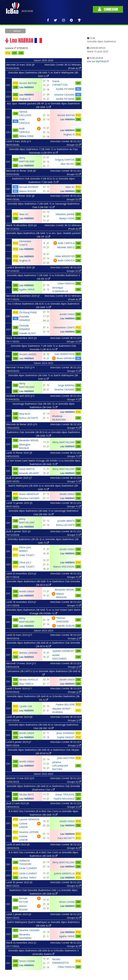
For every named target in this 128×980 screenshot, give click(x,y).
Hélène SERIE (26, 136)
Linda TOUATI (27, 555)
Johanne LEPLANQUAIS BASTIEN (60, 766)
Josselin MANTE (66, 521)
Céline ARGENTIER (65, 256)
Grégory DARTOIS (65, 160)
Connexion (108, 9)
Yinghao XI (25, 99)
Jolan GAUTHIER (66, 758)
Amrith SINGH (67, 314)
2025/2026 (27, 11)
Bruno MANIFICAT (29, 494)
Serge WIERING (66, 385)
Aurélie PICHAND (65, 89)
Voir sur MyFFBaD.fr (98, 61)
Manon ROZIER (27, 191)
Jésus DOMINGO (66, 733)
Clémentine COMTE (64, 327)
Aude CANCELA (66, 243)
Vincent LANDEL (28, 354)
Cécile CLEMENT (28, 868)
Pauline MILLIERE (65, 704)
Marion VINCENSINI (64, 567)
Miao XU (70, 187)
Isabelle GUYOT (28, 333)
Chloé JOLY (25, 562)
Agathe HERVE (27, 289)
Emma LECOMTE (28, 418)
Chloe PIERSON (66, 283)
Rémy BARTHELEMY (63, 442)
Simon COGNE (67, 902)
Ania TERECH (26, 684)
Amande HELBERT (29, 473)
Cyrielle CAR (26, 706)
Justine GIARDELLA (64, 873)
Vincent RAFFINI (28, 83)
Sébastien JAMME (65, 214)
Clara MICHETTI (66, 838)
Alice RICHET (68, 164)
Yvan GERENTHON (64, 354)
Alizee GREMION (66, 358)
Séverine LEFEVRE (29, 832)
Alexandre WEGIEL (29, 440)
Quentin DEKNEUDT (64, 651)
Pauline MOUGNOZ (64, 799)
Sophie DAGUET (66, 737)
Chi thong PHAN (28, 312)
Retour (17, 31)
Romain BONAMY (29, 187)
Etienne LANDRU (28, 653)
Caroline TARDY (28, 878)
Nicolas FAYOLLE (28, 680)
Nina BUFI (25, 414)
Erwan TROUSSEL (65, 794)
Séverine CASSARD (64, 95)
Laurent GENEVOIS (29, 819)
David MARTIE (27, 469)
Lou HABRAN (26, 87)
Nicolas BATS (26, 794)
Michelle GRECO (66, 247)
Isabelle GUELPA (66, 626)
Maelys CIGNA (67, 218)
